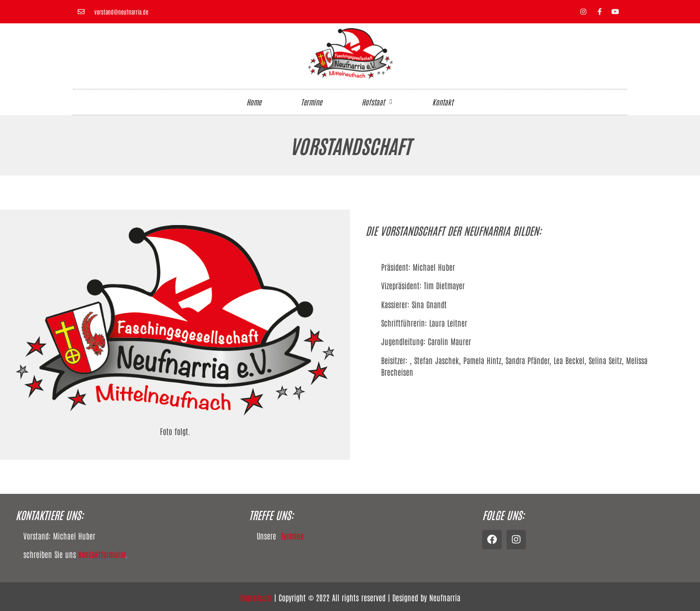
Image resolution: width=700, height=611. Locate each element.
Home (254, 102)
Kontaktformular (102, 554)
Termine (311, 102)
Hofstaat (377, 102)
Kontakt (443, 102)
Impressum (256, 597)
